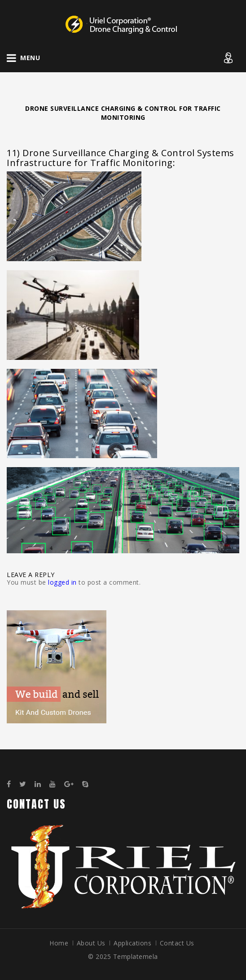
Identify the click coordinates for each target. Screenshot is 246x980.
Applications (132, 943)
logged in (62, 582)
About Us (91, 943)
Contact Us (177, 943)
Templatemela (136, 956)
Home (59, 943)
